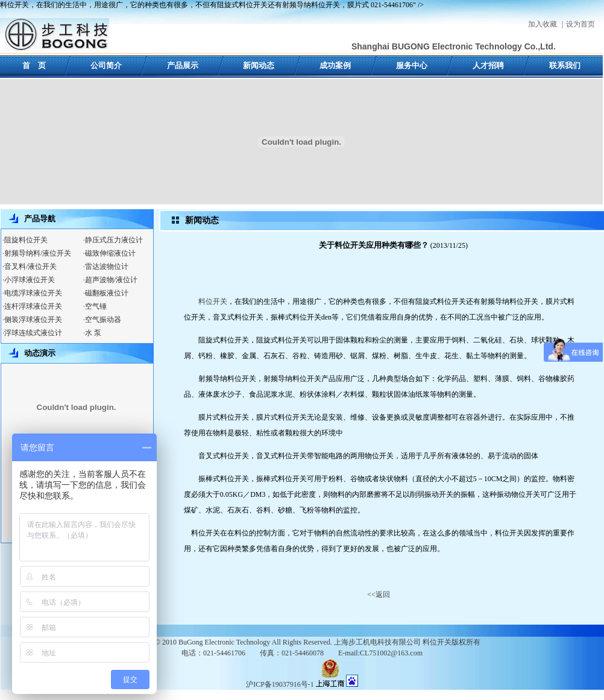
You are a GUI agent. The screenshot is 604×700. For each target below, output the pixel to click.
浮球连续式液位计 (33, 333)
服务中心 (412, 65)
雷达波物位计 (107, 266)
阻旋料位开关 (26, 240)
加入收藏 (543, 24)
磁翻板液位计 (107, 293)
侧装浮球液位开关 (33, 320)
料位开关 (213, 301)
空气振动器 (103, 320)
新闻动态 (259, 65)
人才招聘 (488, 65)
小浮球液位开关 (30, 280)
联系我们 (565, 65)
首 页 (34, 65)
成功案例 (335, 65)
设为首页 (580, 24)
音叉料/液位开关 (30, 266)
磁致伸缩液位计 (110, 253)
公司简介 (106, 65)
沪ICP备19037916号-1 (280, 684)
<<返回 (379, 594)
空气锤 (96, 306)
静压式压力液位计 (114, 240)
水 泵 (93, 333)
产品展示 (183, 65)
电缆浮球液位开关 (33, 293)
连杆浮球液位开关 (33, 306)
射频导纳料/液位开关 (38, 253)
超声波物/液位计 (111, 280)
